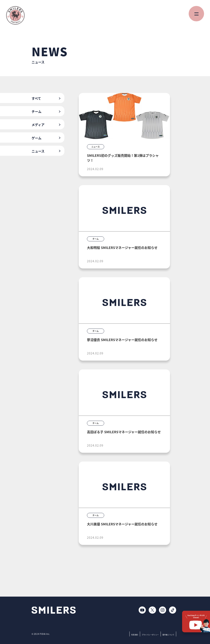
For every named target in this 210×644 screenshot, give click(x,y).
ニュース (38, 151)
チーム (37, 111)
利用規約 (135, 635)
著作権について (168, 635)
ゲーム (37, 138)
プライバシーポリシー (150, 635)
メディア (38, 125)
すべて (36, 98)
